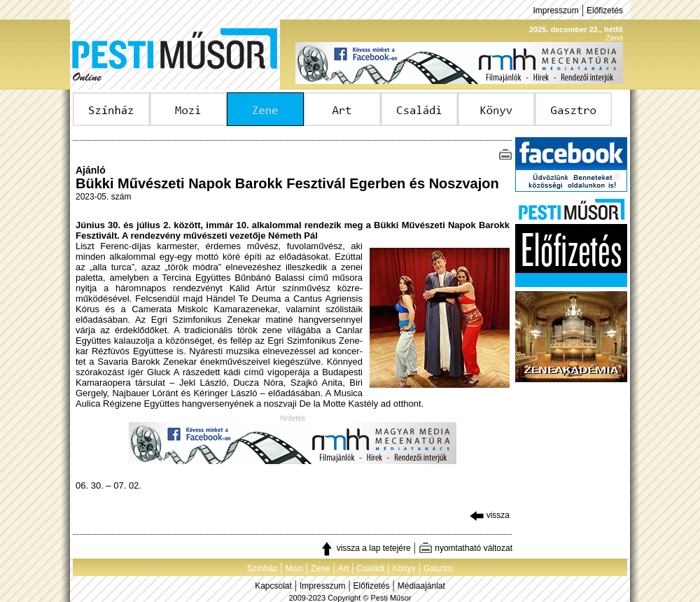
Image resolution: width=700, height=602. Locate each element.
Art (343, 568)
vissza (490, 515)
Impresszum (555, 10)
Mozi (294, 568)
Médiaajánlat (421, 586)
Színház (262, 568)
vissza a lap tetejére (365, 548)
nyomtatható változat (465, 548)
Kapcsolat (273, 586)
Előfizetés (605, 10)
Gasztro (438, 568)
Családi (370, 568)
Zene (320, 568)
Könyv (404, 568)
